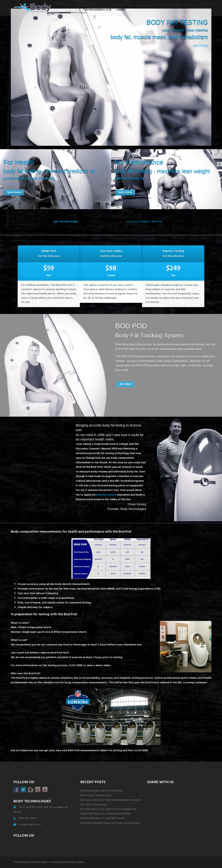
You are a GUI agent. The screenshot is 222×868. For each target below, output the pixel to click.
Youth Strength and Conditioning (101, 791)
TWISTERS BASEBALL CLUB (97, 10)
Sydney (80, 862)
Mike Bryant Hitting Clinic (96, 796)
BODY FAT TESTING (121, 6)
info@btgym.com (30, 825)
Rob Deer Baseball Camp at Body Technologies (110, 823)
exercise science (106, 498)
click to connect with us (144, 222)
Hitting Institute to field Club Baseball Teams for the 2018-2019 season (111, 803)
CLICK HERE (76, 666)
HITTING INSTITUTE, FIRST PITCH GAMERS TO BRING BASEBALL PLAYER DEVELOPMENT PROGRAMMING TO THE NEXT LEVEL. (108, 814)
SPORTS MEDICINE (146, 6)
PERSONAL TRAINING (94, 6)
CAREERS (121, 10)
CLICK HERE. (141, 751)
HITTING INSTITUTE (171, 6)
